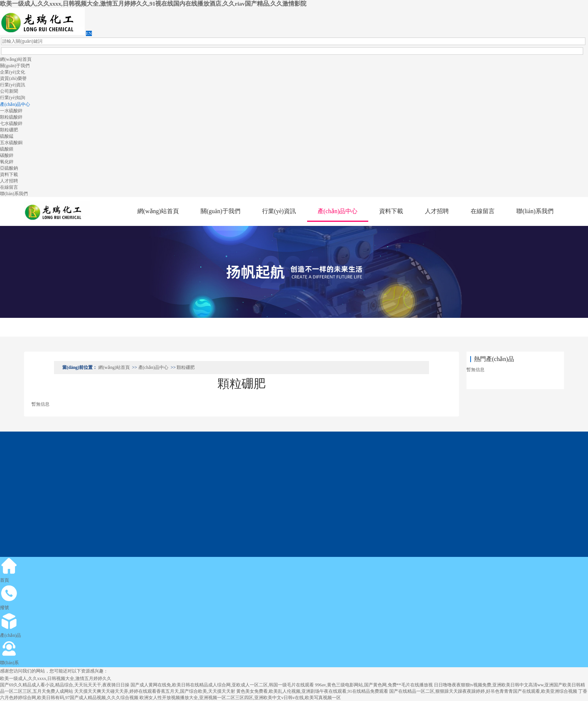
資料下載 (9, 174)
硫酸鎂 (7, 149)
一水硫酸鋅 (11, 111)
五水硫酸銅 (11, 143)
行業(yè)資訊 (13, 85)
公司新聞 (9, 91)
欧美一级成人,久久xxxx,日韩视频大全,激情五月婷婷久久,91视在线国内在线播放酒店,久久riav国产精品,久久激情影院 (153, 4)
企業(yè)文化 (13, 72)
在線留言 (9, 187)
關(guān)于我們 (15, 66)
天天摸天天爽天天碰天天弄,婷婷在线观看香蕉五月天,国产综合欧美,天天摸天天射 (155, 691)
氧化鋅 (7, 162)
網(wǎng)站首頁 (16, 59)
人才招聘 (9, 181)
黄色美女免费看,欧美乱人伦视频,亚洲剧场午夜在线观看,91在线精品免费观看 (312, 691)
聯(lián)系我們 (14, 194)
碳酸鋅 (7, 155)
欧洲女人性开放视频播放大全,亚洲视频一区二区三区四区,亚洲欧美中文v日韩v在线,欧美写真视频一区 (240, 698)
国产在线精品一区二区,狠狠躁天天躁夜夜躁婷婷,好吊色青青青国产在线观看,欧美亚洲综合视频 (483, 691)
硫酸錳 (7, 136)
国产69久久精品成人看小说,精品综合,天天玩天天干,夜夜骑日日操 (65, 685)
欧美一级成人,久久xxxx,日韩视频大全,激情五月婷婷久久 (56, 678)
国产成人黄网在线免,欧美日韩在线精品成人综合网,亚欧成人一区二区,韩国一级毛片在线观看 (222, 685)
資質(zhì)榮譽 (13, 78)
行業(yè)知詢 (13, 98)
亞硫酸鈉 (9, 168)
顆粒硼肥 (9, 130)
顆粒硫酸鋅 (11, 117)
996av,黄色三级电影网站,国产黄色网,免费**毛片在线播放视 (374, 685)
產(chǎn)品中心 (15, 104)
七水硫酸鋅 (11, 123)
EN (89, 33)
